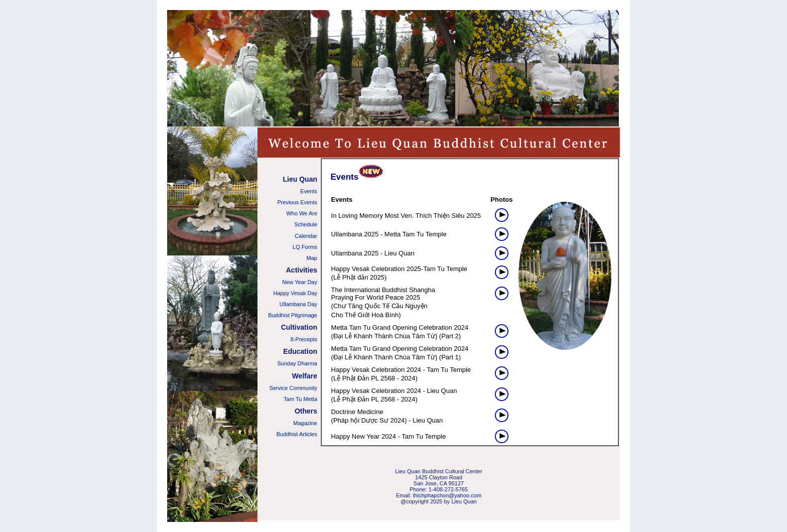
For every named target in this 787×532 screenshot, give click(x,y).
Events (309, 191)
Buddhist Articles (297, 434)
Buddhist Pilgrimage (293, 315)
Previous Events (297, 202)
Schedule (306, 224)
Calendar (306, 236)
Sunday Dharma (298, 363)
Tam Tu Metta (300, 399)
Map (312, 258)
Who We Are (302, 213)
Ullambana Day (298, 304)
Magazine (305, 423)
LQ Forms (305, 247)
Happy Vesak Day (295, 293)
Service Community (293, 388)
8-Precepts (304, 339)
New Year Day (300, 282)
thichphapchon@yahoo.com (447, 495)
